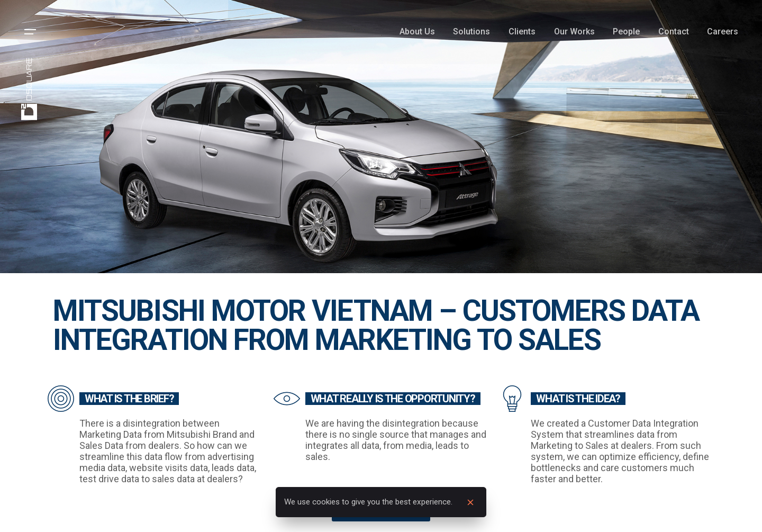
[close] (470, 502)
